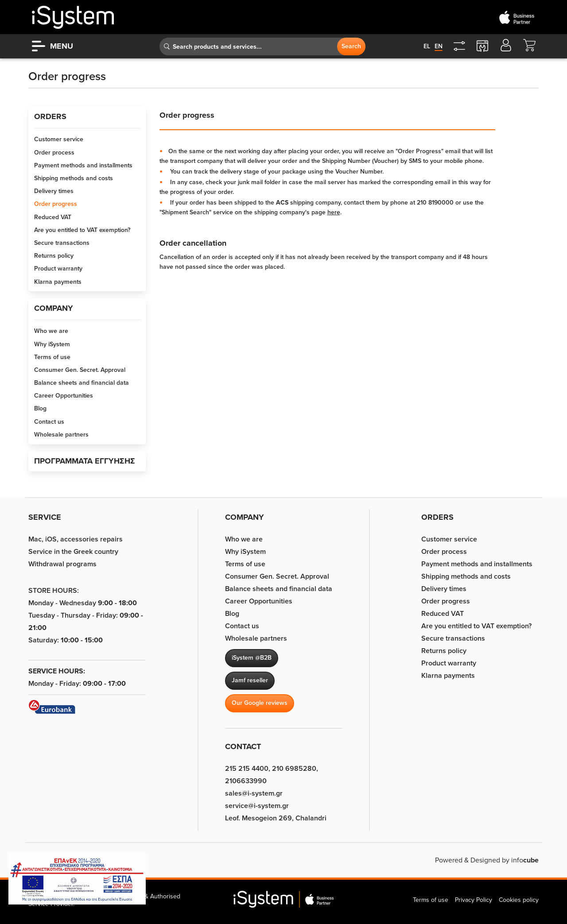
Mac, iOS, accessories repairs (76, 539)
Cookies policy (519, 900)
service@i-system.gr (257, 806)
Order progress (56, 204)
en (439, 46)
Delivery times (54, 191)
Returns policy (54, 256)
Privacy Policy (474, 900)
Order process (54, 153)
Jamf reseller (250, 680)
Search (351, 46)
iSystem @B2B (252, 658)
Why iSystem (52, 344)
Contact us (49, 422)
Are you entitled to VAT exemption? (82, 230)
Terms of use (52, 357)
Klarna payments (58, 282)
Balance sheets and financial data (82, 383)
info (525, 860)
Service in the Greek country (73, 552)
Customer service (59, 139)
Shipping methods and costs (74, 178)
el (427, 46)
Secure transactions (62, 243)
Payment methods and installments (83, 165)
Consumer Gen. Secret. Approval (80, 370)
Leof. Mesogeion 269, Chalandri (276, 818)
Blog (40, 408)
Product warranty (58, 269)
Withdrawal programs (62, 564)
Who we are (51, 331)
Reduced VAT (53, 217)
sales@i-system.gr (254, 793)
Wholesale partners (61, 435)
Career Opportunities (64, 396)
